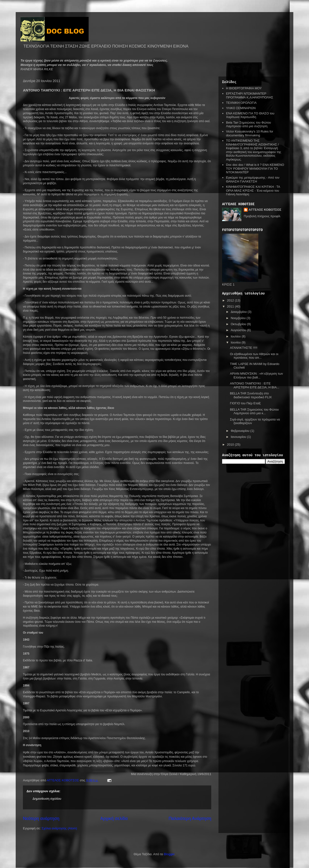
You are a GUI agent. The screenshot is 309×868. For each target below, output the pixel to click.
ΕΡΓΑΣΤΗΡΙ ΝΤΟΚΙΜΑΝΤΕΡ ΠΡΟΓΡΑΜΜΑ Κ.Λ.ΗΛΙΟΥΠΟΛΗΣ (249, 95)
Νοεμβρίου (239, 318)
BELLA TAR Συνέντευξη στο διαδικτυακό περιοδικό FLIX (251, 395)
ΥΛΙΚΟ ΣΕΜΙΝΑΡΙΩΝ (241, 108)
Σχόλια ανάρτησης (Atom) (59, 828)
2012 (231, 300)
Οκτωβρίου (239, 324)
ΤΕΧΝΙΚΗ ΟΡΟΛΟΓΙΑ (241, 103)
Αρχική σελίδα (114, 819)
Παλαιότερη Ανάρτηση (190, 819)
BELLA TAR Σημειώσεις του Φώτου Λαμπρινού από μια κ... (254, 411)
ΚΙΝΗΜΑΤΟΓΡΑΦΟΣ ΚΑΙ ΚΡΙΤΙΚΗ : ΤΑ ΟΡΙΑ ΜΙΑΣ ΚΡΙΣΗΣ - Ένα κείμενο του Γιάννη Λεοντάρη (253, 190)
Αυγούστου (239, 330)
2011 (231, 306)
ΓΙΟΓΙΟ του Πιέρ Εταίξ (245, 403)
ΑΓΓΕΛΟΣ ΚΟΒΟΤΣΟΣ (265, 210)
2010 (231, 444)
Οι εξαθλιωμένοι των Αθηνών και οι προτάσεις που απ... (254, 356)
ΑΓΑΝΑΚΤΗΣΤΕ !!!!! (244, 348)
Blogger (169, 854)
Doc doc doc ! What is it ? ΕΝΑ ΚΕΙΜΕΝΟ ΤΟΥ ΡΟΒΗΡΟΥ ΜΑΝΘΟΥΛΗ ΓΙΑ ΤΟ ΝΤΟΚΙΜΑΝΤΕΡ (255, 168)
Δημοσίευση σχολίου (47, 799)
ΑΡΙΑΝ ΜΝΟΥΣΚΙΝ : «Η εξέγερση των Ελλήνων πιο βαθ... (256, 375)
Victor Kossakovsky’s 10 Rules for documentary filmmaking (249, 133)
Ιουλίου (236, 336)
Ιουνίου (236, 342)
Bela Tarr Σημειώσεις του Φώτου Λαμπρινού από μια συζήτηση (248, 124)
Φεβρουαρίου (241, 431)
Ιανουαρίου (239, 437)
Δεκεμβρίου (239, 312)
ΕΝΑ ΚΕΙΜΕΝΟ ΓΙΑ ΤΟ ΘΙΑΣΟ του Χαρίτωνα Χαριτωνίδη (250, 115)
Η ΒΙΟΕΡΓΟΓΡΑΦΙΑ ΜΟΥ (244, 88)
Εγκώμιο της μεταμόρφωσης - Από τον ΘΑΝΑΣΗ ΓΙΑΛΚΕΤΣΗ (253, 179)
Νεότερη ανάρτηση (41, 819)
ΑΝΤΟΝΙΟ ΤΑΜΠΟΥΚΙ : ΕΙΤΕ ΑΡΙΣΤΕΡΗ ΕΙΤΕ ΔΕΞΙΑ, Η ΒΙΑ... (254, 385)
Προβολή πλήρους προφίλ (262, 216)
